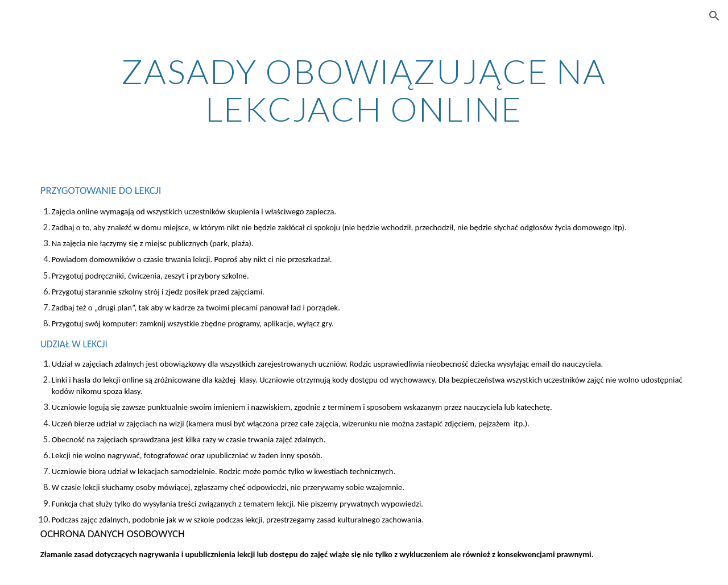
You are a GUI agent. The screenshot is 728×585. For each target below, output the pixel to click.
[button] (714, 16)
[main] (364, 90)
